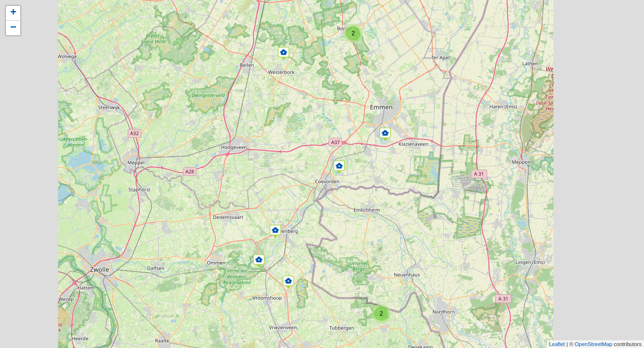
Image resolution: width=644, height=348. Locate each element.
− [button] (13, 28)
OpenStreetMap (594, 344)
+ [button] (13, 13)
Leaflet (557, 344)
